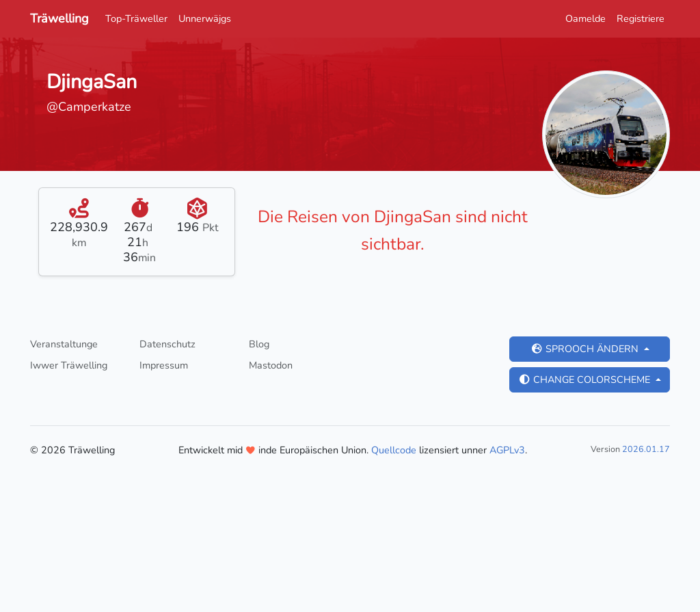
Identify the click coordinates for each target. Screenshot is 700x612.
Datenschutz (167, 344)
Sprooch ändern (586, 349)
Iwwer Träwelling (69, 365)
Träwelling (59, 18)
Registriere (641, 18)
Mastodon (271, 365)
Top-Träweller (136, 18)
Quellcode (394, 450)
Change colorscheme (585, 380)
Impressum (164, 365)
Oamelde (585, 18)
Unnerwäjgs (205, 18)
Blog (259, 344)
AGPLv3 (507, 450)
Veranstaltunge (64, 344)
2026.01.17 (646, 449)
